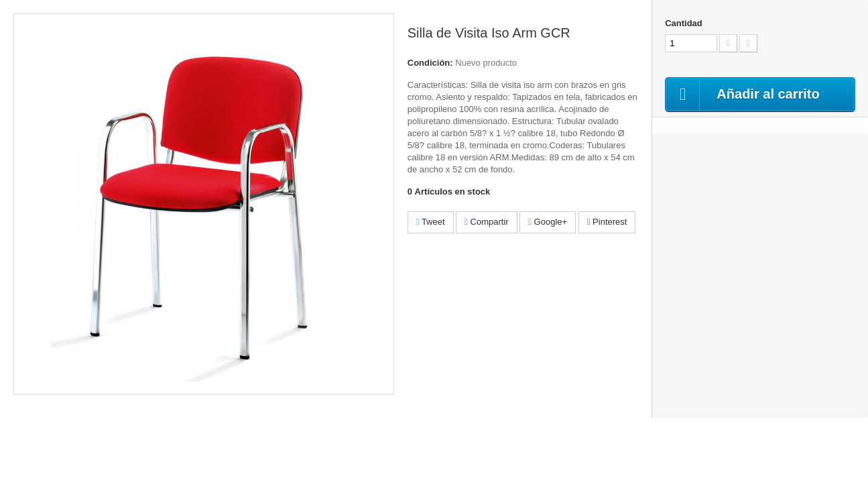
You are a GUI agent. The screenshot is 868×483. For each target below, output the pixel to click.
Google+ (548, 222)
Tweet (431, 222)
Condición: (430, 63)
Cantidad (684, 23)
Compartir (486, 222)
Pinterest (607, 222)
